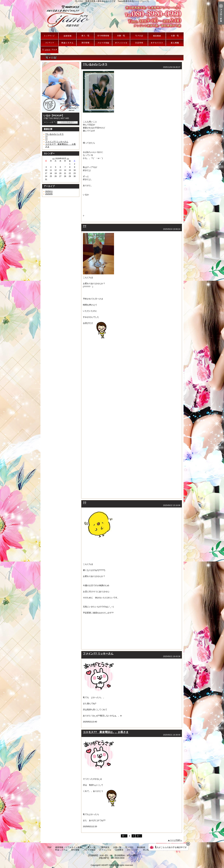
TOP (50, 36)
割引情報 (85, 43)
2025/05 (49, 194)
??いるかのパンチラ (54, 134)
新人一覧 (85, 36)
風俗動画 (157, 36)
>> (68, 158)
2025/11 (49, 191)
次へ (139, 836)
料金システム (67, 43)
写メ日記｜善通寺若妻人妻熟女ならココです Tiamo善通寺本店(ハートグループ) (112, 17)
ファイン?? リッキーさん (57, 142)
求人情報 (175, 43)
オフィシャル (121, 43)
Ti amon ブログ (50, 50)
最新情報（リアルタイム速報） (67, 36)
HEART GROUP (109, 865)
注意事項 (139, 43)
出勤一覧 (121, 36)
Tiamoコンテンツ (50, 43)
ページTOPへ (176, 840)
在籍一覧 (175, 36)
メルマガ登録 (103, 43)
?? (46, 137)
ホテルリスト (157, 43)
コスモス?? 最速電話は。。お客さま (106, 732)
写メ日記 (139, 36)
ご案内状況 (103, 36)
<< (53, 158)
